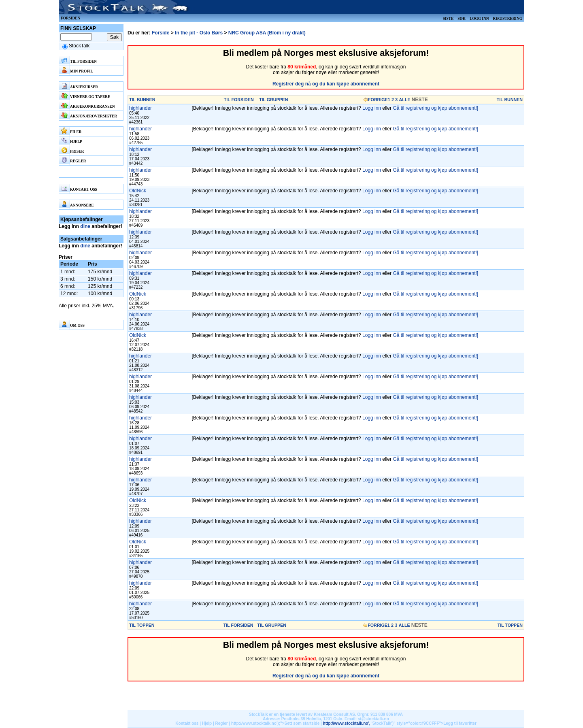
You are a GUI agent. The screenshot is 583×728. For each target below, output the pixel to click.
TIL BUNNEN (142, 100)
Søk (462, 19)
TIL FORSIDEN (239, 100)
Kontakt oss (187, 723)
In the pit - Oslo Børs (199, 33)
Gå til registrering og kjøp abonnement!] (435, 108)
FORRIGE (378, 100)
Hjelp (207, 723)
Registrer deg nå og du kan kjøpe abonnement (326, 84)
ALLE (405, 100)
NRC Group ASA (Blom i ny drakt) (267, 33)
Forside (161, 33)
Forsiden (70, 18)
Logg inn (479, 19)
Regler (222, 723)
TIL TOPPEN (142, 625)
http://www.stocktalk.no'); (256, 723)
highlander (140, 108)
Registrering (507, 19)
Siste (448, 19)
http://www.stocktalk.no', (347, 723)
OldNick (138, 191)
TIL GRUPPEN (273, 100)
